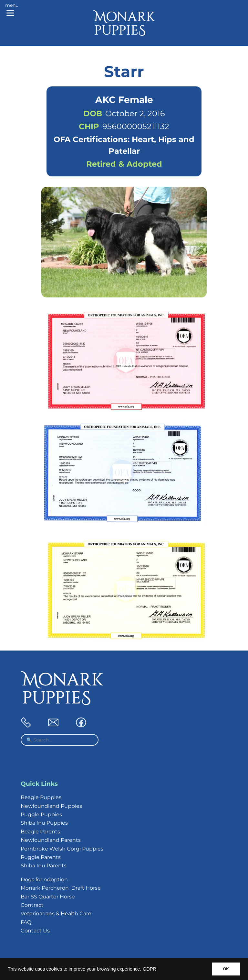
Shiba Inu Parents (44, 866)
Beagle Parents (40, 832)
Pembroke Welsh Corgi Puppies (62, 849)
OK (226, 969)
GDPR (150, 969)
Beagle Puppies (41, 797)
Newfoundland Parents (51, 840)
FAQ (26, 922)
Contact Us (35, 931)
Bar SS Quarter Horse (48, 897)
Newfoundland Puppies (51, 806)
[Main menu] (12, 10)
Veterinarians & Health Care (56, 913)
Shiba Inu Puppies (44, 823)
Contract (32, 905)
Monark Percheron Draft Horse (61, 888)
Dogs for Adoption (44, 880)
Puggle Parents (41, 857)
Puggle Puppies (41, 814)
